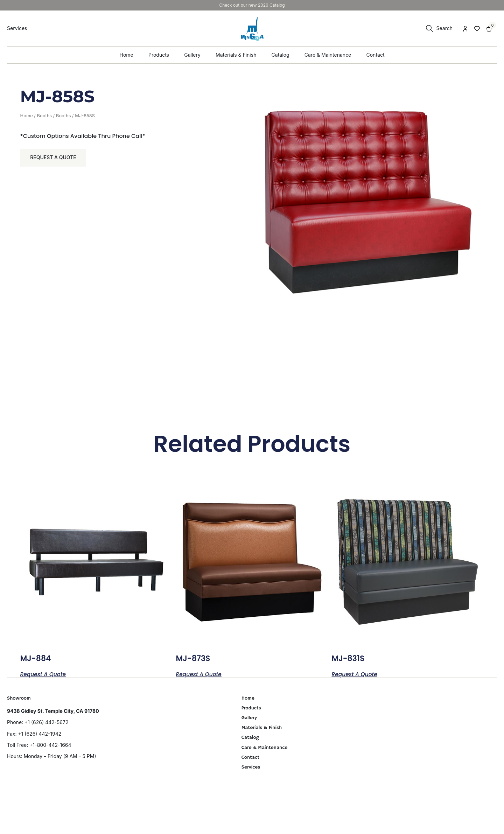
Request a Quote (54, 158)
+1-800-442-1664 (50, 745)
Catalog (250, 737)
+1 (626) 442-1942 (40, 734)
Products (251, 708)
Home (27, 116)
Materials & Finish (262, 728)
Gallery (249, 718)
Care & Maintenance (265, 748)
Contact (250, 757)
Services (251, 767)
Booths (45, 116)
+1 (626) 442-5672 (46, 722)
